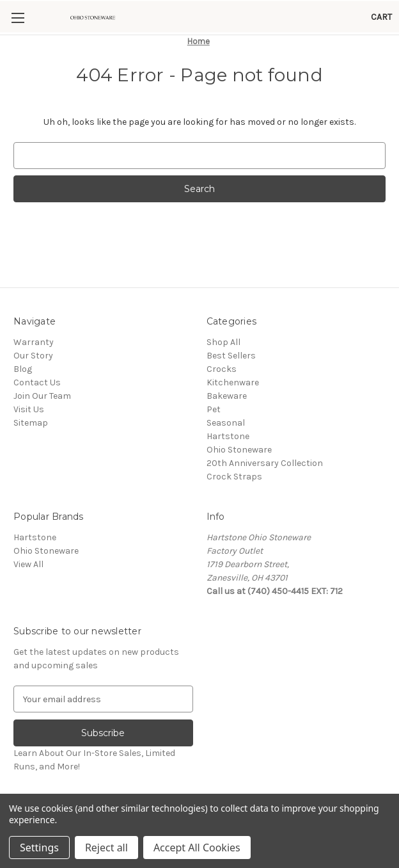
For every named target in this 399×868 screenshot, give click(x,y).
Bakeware (227, 396)
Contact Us (37, 382)
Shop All (223, 342)
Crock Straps (234, 477)
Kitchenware (233, 382)
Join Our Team (42, 396)
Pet (214, 409)
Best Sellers (231, 356)
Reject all (106, 848)
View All (28, 564)
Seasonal (226, 423)
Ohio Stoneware (239, 450)
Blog (23, 369)
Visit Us (29, 409)
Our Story (33, 356)
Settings (39, 848)
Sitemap (31, 423)
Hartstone (228, 436)
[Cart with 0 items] (381, 17)
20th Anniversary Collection (265, 463)
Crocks (222, 369)
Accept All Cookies (197, 848)
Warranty (34, 342)
